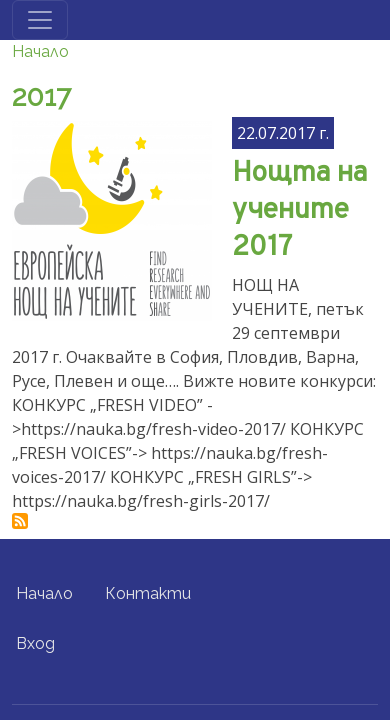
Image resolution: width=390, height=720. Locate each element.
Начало (40, 51)
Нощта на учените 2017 (299, 210)
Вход (35, 643)
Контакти (148, 593)
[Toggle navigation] (40, 20)
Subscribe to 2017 (20, 521)
